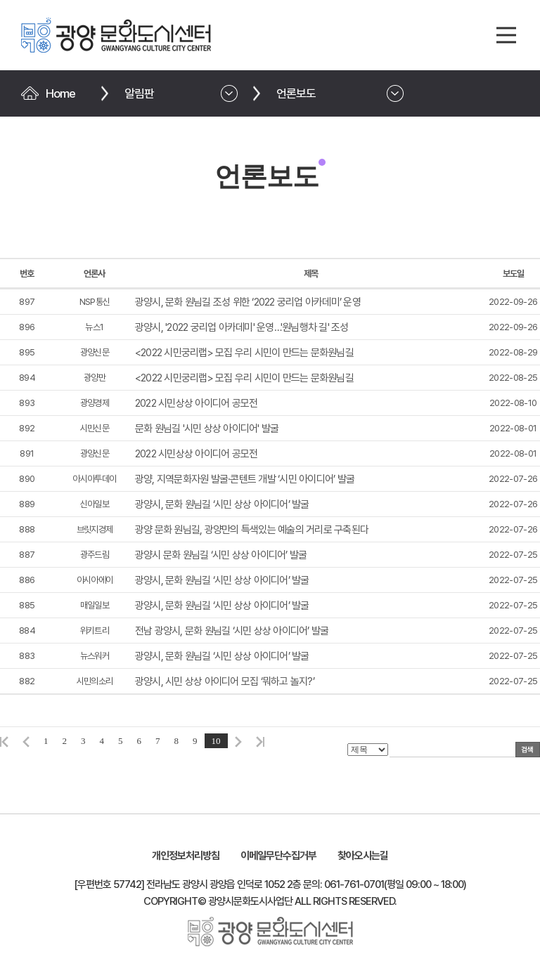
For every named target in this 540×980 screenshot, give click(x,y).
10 (216, 741)
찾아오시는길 (363, 856)
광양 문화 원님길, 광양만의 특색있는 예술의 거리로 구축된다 (252, 530)
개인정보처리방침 (186, 856)
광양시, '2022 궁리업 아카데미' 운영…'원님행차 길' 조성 (242, 327)
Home (60, 93)
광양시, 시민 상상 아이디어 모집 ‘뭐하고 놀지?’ (225, 681)
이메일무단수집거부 (278, 856)
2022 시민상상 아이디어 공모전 (197, 403)
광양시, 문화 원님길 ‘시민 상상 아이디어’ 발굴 (222, 504)
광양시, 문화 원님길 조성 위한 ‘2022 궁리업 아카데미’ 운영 (248, 302)
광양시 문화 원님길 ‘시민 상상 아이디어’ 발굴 (221, 555)
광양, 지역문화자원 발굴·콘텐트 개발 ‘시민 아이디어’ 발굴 (245, 479)
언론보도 (296, 93)
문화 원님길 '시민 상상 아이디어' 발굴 (207, 429)
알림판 (139, 93)
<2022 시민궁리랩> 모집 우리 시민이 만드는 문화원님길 (244, 353)
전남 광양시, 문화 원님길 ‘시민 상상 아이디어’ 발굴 (232, 631)
